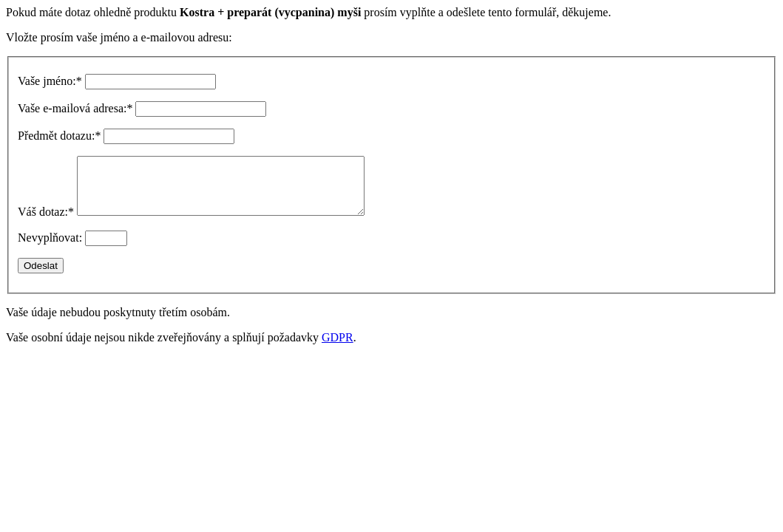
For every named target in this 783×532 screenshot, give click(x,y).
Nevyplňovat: (50, 249)
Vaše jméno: (50, 81)
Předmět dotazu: (59, 136)
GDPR (338, 348)
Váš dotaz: (46, 223)
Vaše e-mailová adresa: (75, 108)
